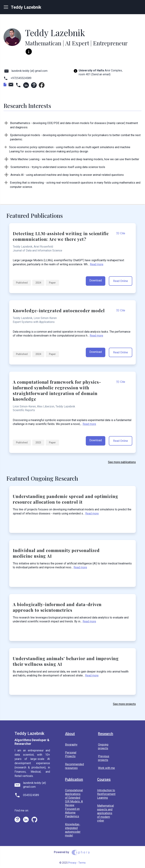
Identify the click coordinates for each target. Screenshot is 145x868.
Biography (71, 745)
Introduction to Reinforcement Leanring (106, 794)
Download (96, 280)
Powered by (72, 852)
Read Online (121, 281)
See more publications (122, 462)
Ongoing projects (103, 746)
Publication (74, 779)
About (70, 734)
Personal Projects (71, 754)
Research (106, 734)
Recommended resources (74, 766)
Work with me (106, 768)
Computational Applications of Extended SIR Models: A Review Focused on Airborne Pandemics (74, 803)
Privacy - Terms (77, 863)
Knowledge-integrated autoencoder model (73, 830)
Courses (104, 779)
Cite (121, 233)
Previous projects (104, 758)
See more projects (124, 704)
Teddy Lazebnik (23, 7)
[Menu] (7, 7)
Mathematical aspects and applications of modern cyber (105, 813)
